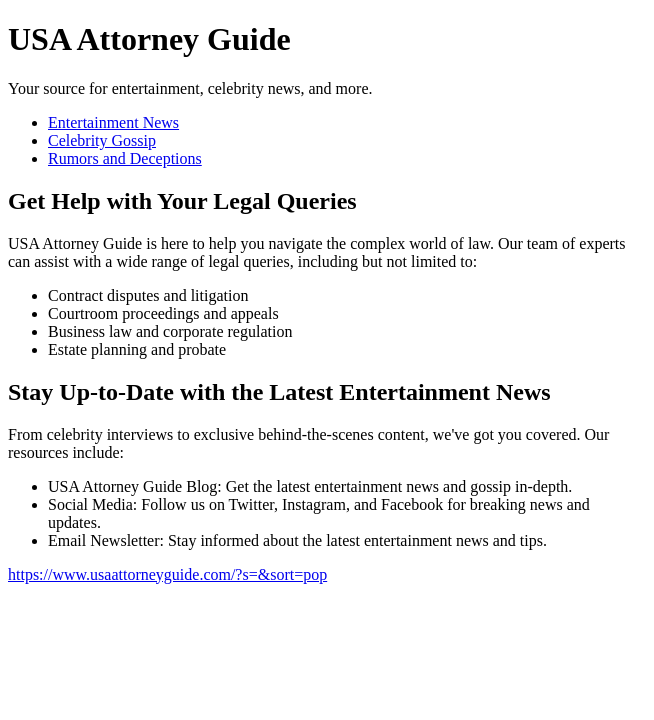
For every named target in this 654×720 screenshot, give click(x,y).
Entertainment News (113, 122)
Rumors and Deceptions (125, 158)
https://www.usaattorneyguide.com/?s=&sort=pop (167, 574)
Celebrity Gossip (102, 140)
